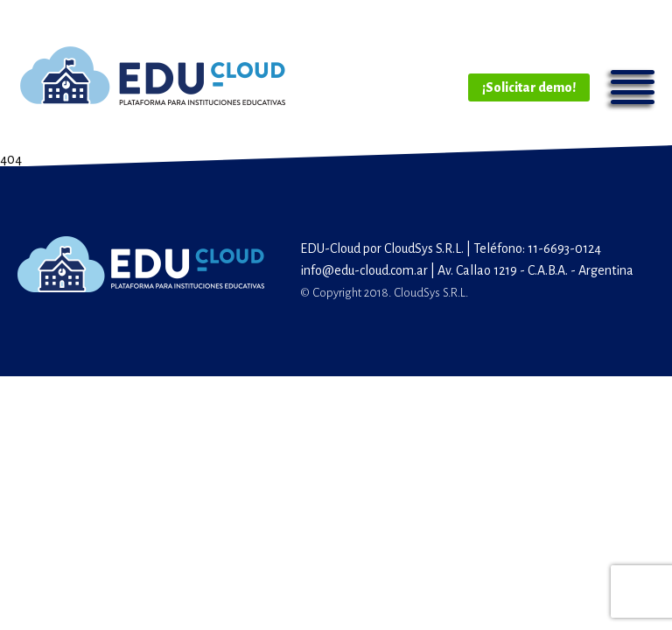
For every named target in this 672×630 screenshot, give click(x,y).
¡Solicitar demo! (529, 87)
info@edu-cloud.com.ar (364, 270)
